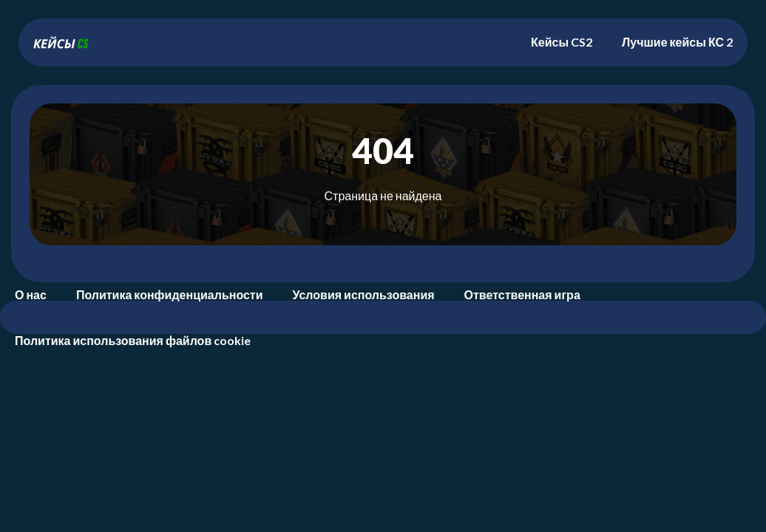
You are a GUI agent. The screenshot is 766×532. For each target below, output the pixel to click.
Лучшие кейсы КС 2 (677, 42)
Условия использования (364, 294)
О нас (31, 294)
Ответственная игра (522, 294)
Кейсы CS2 (562, 42)
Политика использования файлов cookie (133, 340)
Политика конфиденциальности (170, 294)
